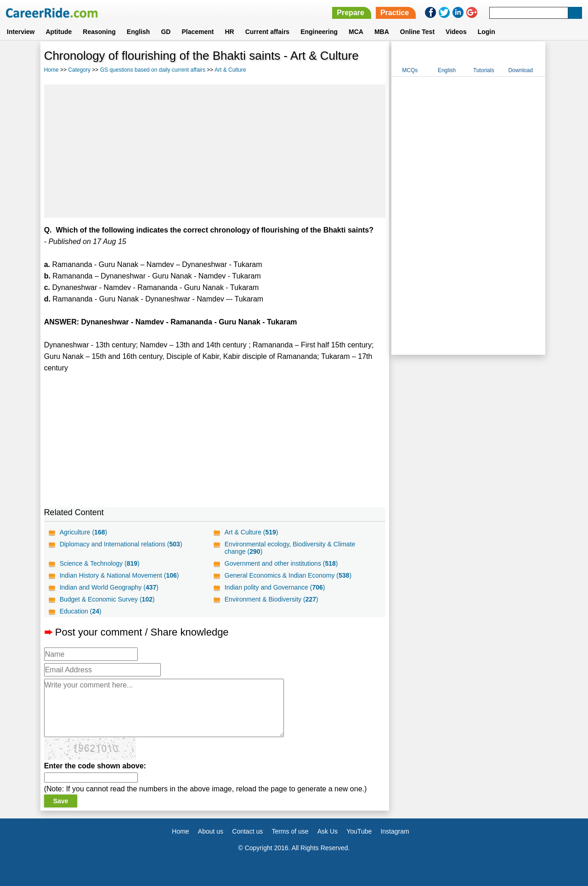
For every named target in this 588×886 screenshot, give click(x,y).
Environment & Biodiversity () (271, 599)
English (139, 32)
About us (211, 831)
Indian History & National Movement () (119, 575)
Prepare (351, 13)
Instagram (395, 831)
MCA (356, 32)
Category (79, 70)
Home (51, 70)
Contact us (247, 831)
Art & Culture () (252, 532)
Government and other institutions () (281, 563)
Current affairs (267, 32)
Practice (395, 13)
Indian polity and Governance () (275, 587)
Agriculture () (84, 532)
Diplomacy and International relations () (121, 544)
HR (229, 32)
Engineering (319, 32)
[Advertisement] (215, 151)
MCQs (410, 70)
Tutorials (484, 70)
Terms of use (290, 831)
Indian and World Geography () (109, 587)
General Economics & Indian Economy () (288, 575)
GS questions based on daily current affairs (153, 70)
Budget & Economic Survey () (107, 599)
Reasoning (99, 32)
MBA (382, 32)
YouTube (359, 831)
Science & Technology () (100, 563)
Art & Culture (230, 70)
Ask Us (328, 831)
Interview (21, 32)
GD (166, 32)
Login (486, 32)
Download (520, 70)
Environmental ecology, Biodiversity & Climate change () (290, 548)
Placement (198, 32)
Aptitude (59, 32)
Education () (81, 611)
